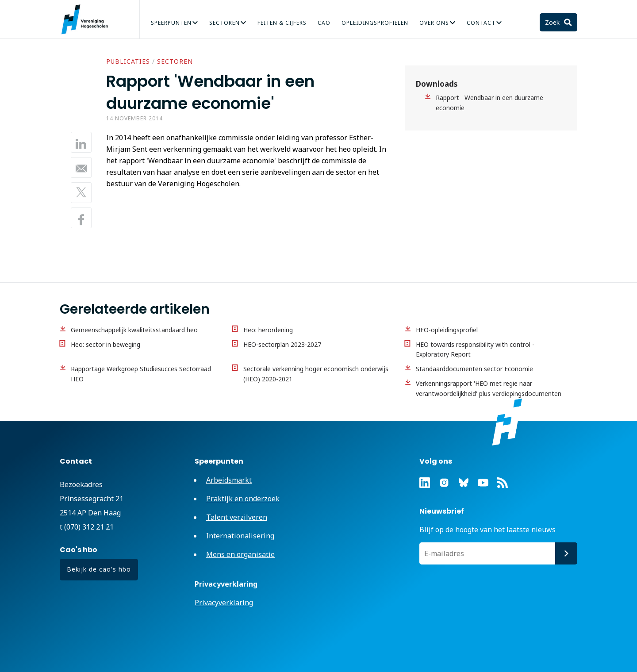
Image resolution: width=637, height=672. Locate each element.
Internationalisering (240, 536)
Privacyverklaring (224, 603)
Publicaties (128, 61)
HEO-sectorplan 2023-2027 (282, 344)
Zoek (553, 22)
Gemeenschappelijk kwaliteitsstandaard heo (134, 330)
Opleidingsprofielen (375, 23)
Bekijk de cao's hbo (99, 569)
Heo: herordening (268, 330)
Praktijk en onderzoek (243, 499)
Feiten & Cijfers (282, 23)
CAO (324, 23)
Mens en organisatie (240, 554)
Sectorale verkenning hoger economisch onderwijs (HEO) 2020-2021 (316, 374)
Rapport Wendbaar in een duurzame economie (489, 103)
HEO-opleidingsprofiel (447, 330)
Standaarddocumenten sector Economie (474, 369)
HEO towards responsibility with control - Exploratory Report (475, 349)
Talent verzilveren (237, 517)
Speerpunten (171, 23)
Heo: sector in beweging (106, 344)
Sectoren (224, 23)
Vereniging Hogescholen (88, 19)
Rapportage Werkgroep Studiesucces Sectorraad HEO (141, 374)
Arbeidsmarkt (229, 480)
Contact (481, 23)
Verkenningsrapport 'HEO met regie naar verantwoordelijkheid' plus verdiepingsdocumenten (489, 388)
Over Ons (434, 23)
